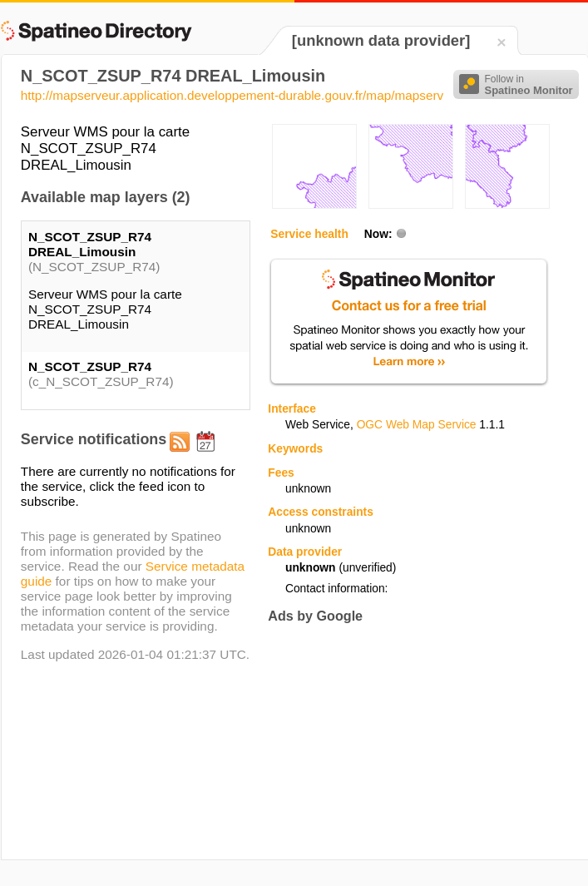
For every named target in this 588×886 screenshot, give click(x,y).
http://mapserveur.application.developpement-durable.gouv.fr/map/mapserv (232, 95)
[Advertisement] (385, 741)
